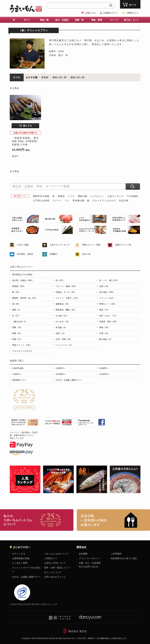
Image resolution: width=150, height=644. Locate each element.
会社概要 (83, 554)
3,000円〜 (60, 368)
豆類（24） (104, 286)
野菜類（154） (19, 286)
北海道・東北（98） (108, 322)
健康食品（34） (63, 304)
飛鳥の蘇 (82, 196)
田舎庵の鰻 (78, 201)
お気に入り (91, 13)
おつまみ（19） (63, 322)
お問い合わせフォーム (55, 577)
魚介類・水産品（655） (23, 280)
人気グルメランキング (60, 245)
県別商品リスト (19, 380)
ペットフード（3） (64, 345)
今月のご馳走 (23, 245)
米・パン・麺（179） (109, 280)
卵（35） (16, 292)
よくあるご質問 (20, 563)
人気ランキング (115, 196)
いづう (71, 196)
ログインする (19, 554)
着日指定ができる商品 (22, 275)
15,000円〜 (104, 374)
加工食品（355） (107, 292)
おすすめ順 (32, 77)
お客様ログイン (111, 13)
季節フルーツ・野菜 (91, 245)
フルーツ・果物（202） (66, 286)
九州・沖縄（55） (64, 339)
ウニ (67, 201)
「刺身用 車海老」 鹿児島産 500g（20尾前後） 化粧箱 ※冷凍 (26, 141)
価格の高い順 (77, 77)
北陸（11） (61, 333)
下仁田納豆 (133, 196)
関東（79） (17, 327)
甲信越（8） (61, 327)
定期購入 (54, 254)
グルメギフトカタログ (104, 201)
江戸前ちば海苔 (41, 201)
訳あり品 (86, 254)
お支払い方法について (55, 563)
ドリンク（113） (107, 298)
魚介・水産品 (62, 20)
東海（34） (104, 327)
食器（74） (104, 310)
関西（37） (17, 333)
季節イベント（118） (22, 345)
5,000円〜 (104, 368)
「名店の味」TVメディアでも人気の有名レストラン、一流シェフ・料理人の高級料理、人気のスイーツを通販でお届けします (113, 520)
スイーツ (114, 20)
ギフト (27, 20)
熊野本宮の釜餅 (41, 196)
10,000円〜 (61, 374)
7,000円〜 (17, 374)
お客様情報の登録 (21, 558)
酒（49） (16, 304)
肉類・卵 (79, 20)
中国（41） (104, 333)
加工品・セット (131, 20)
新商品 (61, 196)
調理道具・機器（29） (66, 310)
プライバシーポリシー (90, 558)
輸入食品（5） (106, 339)
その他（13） (62, 316)
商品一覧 (44, 20)
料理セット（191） (108, 304)
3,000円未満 (18, 368)
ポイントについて (53, 572)
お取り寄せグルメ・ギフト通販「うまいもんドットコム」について (37, 520)
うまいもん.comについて (56, 554)
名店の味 (124, 201)
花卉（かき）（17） (108, 316)
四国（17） (17, 339)
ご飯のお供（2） (20, 322)
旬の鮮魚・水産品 (25, 254)
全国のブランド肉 (123, 245)
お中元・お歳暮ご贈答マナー (69, 380)
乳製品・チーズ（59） (66, 292)
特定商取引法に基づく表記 (124, 558)
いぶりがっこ (97, 196)
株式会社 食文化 (78, 631)
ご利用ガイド (132, 13)
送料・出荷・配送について (57, 568)
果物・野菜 (97, 20)
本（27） (16, 316)
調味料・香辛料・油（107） (25, 298)
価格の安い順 (59, 77)
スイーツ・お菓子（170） (67, 298)
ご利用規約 (116, 554)
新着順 (45, 77)
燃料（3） (17, 310)
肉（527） (60, 280)
